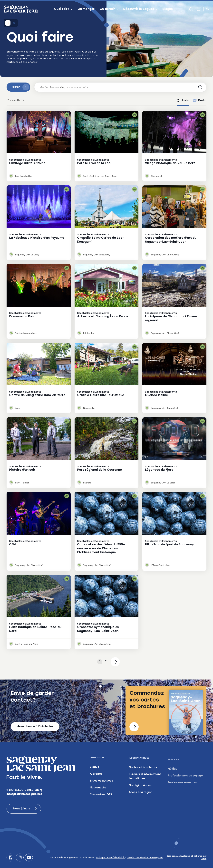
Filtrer (20, 87)
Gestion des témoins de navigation (145, 858)
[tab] (183, 101)
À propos (96, 777)
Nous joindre (25, 810)
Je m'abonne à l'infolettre (35, 727)
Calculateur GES (101, 798)
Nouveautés (98, 791)
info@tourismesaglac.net (24, 795)
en (208, 9)
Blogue (168, 9)
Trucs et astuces (101, 784)
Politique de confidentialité (111, 858)
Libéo (204, 859)
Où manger (86, 9)
